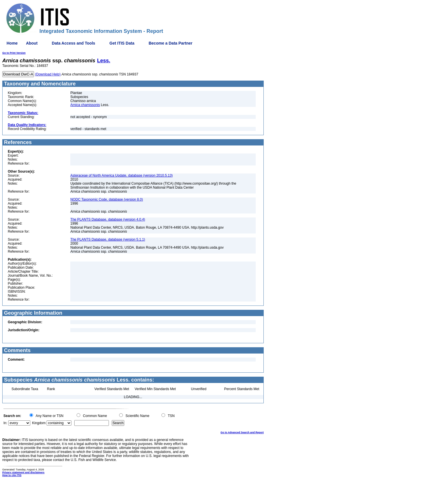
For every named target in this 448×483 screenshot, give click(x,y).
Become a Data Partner (170, 43)
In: (5, 423)
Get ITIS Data (122, 43)
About (32, 43)
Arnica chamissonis (85, 105)
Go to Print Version (14, 53)
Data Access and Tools (73, 43)
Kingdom (39, 423)
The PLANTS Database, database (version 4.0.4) (108, 219)
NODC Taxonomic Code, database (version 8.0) (107, 199)
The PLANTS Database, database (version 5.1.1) (108, 239)
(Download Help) (48, 74)
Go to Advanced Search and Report (242, 432)
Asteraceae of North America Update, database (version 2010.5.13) (121, 175)
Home (12, 43)
